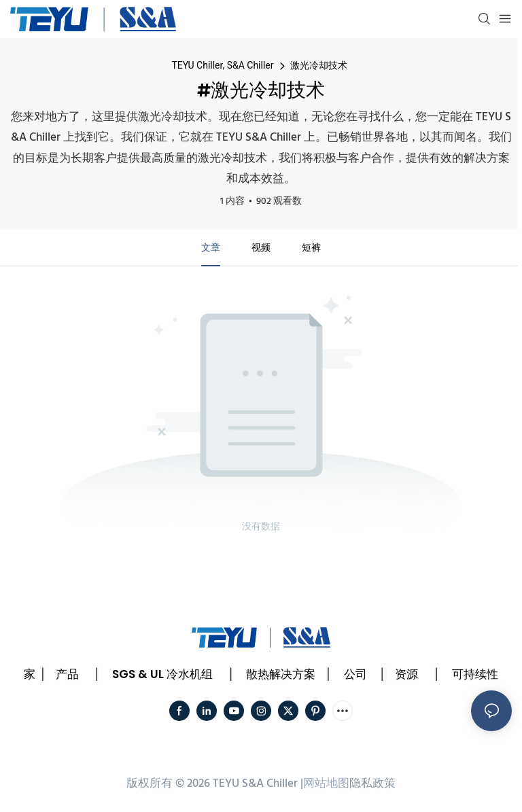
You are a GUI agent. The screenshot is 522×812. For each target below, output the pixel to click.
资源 (406, 674)
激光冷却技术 (319, 65)
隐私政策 (372, 784)
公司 (355, 674)
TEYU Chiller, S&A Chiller (222, 65)
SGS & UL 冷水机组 (162, 674)
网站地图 (326, 784)
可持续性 (475, 674)
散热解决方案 (281, 674)
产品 (67, 674)
